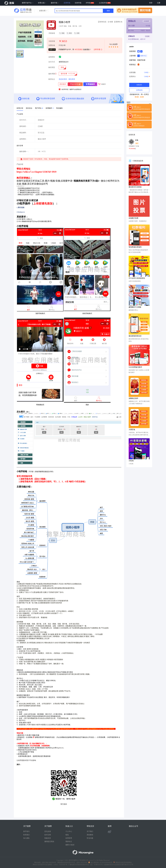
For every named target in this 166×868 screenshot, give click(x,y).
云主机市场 (103, 3)
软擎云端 (42, 3)
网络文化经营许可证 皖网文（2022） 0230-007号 (50, 865)
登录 (151, 3)
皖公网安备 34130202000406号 (100, 863)
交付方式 (52, 62)
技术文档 (48, 835)
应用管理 (69, 838)
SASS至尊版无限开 (135, 367)
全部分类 (43, 11)
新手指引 (27, 831)
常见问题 (90, 838)
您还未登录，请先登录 (67, 79)
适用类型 (52, 57)
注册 (159, 3)
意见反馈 (48, 831)
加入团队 (27, 838)
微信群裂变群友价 (135, 336)
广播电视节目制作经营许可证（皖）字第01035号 (85, 865)
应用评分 (139, 77)
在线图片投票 (133, 218)
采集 (137, 140)
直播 (77, 33)
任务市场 (78, 3)
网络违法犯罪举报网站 (123, 863)
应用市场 (67, 3)
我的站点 (69, 841)
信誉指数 (139, 73)
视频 (62, 33)
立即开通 (98, 50)
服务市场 (55, 3)
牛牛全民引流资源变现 (137, 278)
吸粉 (69, 33)
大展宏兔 (132, 430)
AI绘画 (131, 461)
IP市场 (88, 3)
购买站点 (52, 79)
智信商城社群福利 (135, 247)
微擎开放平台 (28, 3)
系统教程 (90, 835)
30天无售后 (79, 49)
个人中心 (69, 831)
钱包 (67, 835)
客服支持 (48, 838)
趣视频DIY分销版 (135, 307)
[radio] (62, 67)
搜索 (108, 11)
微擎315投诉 (70, 845)
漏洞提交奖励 (49, 841)
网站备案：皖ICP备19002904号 (45, 863)
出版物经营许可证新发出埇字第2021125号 (118, 865)
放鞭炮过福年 (133, 398)
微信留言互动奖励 (135, 187)
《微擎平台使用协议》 (75, 89)
